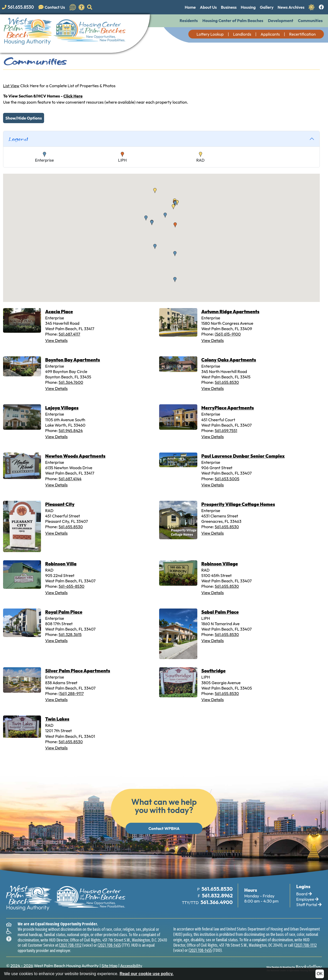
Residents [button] (189, 21)
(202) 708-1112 (70, 945)
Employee (307, 899)
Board (304, 894)
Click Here (73, 96)
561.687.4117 (69, 334)
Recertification (302, 34)
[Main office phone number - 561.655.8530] (19, 7)
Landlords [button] (242, 34)
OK (320, 974)
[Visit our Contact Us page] (53, 7)
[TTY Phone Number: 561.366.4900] (216, 903)
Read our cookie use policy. (147, 974)
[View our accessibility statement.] (81, 7)
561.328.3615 (70, 634)
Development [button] (280, 21)
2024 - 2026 (22, 966)
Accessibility (131, 966)
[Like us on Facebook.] (321, 7)
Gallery (267, 7)
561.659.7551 (226, 430)
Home (190, 7)
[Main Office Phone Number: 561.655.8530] (217, 889)
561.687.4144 (70, 479)
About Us (208, 7)
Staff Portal (309, 905)
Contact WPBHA (164, 828)
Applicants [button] (270, 34)
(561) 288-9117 (71, 693)
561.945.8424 (71, 430)
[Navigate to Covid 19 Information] (312, 7)
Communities (310, 21)
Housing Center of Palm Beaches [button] (233, 21)
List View (11, 86)
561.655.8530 (227, 382)
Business (229, 7)
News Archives (291, 7)
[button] (90, 7)
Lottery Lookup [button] (210, 34)
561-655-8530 (71, 586)
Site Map (109, 966)
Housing (248, 7)
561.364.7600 (71, 382)
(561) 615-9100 (228, 334)
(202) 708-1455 (109, 945)
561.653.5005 (227, 479)
